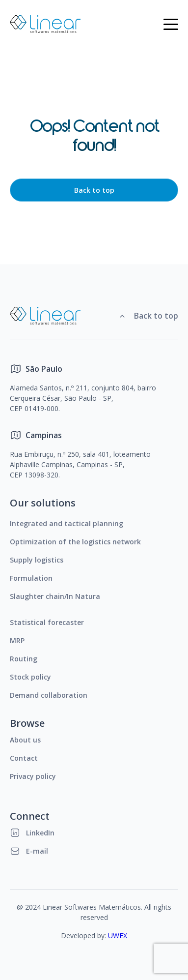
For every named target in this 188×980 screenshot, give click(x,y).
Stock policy (30, 677)
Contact (24, 758)
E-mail (29, 851)
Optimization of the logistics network (75, 542)
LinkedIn (32, 833)
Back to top (94, 190)
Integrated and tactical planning (67, 523)
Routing (24, 659)
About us (25, 740)
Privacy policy (33, 776)
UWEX (118, 935)
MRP (17, 640)
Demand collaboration (49, 695)
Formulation (31, 578)
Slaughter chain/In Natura (55, 596)
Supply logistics (37, 560)
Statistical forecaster (47, 622)
